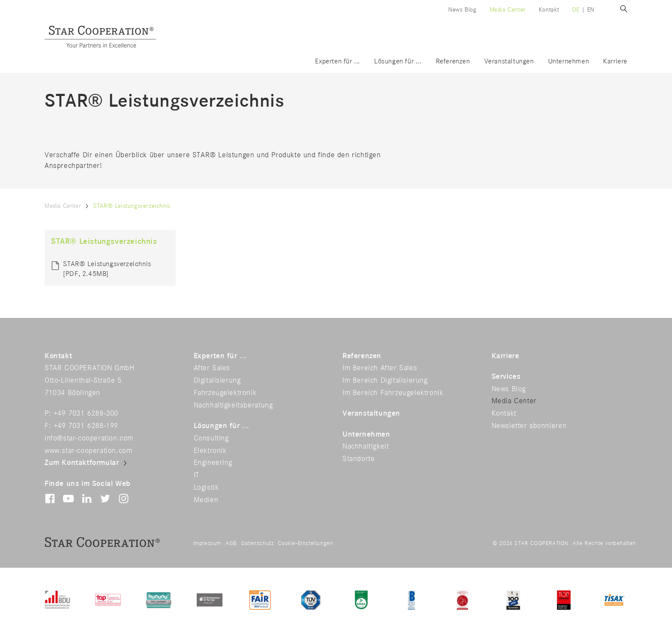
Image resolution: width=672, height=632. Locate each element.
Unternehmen (569, 61)
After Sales (212, 368)
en (591, 10)
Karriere (615, 61)
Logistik (206, 488)
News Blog (462, 10)
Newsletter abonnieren (529, 426)
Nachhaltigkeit (366, 446)
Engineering (213, 463)
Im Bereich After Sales (380, 368)
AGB (231, 543)
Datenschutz (258, 543)
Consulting (211, 438)
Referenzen (453, 61)
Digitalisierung (217, 380)
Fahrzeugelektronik (225, 393)
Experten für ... (337, 61)
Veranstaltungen (509, 61)
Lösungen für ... (398, 61)
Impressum (207, 543)
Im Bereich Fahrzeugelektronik (393, 393)
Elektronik (210, 451)
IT (196, 475)
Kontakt (549, 10)
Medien (206, 500)
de (576, 10)
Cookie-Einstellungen (305, 543)
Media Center (508, 10)
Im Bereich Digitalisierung (385, 380)
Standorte (358, 459)
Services (506, 377)
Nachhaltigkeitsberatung (233, 405)
